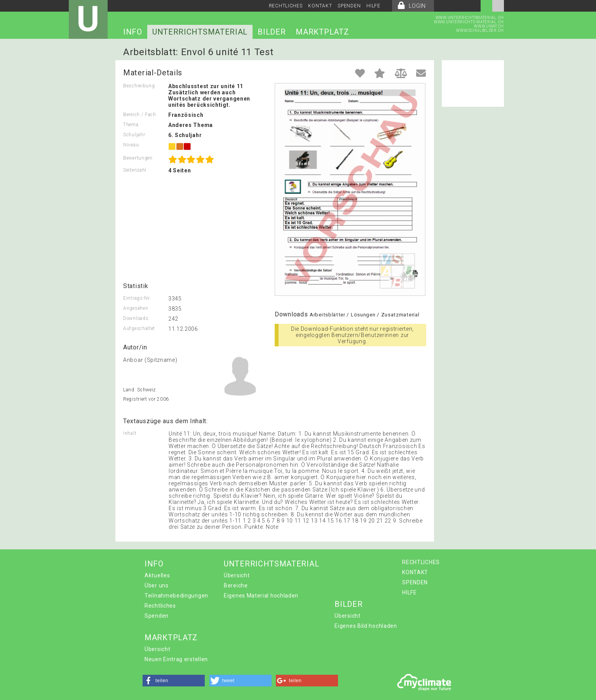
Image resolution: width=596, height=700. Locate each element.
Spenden (157, 616)
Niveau (131, 145)
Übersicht (237, 575)
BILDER (272, 32)
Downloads (136, 318)
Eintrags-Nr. (137, 298)
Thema (131, 125)
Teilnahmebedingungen (176, 596)
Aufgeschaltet (139, 328)
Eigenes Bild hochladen (366, 626)
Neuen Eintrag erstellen (176, 659)
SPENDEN (349, 6)
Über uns (157, 585)
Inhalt (130, 433)
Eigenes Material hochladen (261, 596)
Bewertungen (138, 158)
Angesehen (136, 308)
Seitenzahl (135, 170)
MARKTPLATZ (322, 32)
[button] (174, 681)
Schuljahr (134, 135)
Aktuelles (157, 575)
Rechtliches (160, 606)
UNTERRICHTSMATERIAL (200, 32)
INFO (133, 32)
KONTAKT (320, 6)
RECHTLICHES (286, 6)
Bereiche (236, 585)
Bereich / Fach (140, 115)
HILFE (373, 6)
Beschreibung (139, 86)
